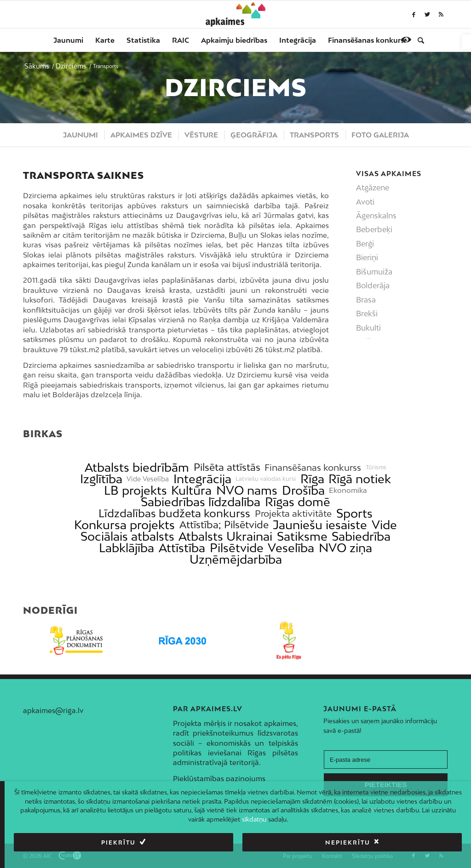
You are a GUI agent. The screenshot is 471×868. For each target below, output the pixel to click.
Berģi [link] (365, 244)
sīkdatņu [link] (254, 819)
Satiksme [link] (302, 536)
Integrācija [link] (202, 479)
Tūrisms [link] (376, 468)
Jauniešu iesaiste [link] (320, 525)
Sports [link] (354, 513)
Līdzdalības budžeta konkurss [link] (174, 513)
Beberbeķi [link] (374, 229)
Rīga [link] (312, 479)
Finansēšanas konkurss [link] (313, 467)
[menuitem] (68, 40)
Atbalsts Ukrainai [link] (225, 536)
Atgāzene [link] (373, 188)
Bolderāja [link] (373, 286)
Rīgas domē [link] (298, 502)
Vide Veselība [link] (148, 479)
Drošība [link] (303, 490)
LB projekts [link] (135, 490)
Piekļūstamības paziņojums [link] (219, 778)
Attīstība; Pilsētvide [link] (224, 525)
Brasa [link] (366, 300)
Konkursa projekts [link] (124, 525)
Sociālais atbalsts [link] (127, 536)
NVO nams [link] (247, 490)
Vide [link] (384, 525)
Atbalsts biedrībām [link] (137, 467)
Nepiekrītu (348, 842)
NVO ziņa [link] (345, 548)
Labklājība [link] (126, 548)
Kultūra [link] (191, 490)
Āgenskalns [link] (376, 216)
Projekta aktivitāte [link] (293, 513)
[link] (466, 42)
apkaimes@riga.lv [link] (53, 710)
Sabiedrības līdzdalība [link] (201, 502)
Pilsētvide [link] (237, 548)
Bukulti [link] (368, 328)
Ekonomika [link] (348, 490)
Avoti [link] (365, 202)
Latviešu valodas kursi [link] (266, 479)
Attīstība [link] (182, 548)
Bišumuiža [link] (374, 272)
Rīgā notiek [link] (360, 479)
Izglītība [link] (101, 479)
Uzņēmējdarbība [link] (236, 559)
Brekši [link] (367, 314)
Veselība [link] (291, 548)
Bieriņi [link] (367, 257)
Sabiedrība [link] (361, 536)
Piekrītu (118, 842)
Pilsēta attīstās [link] (227, 467)
